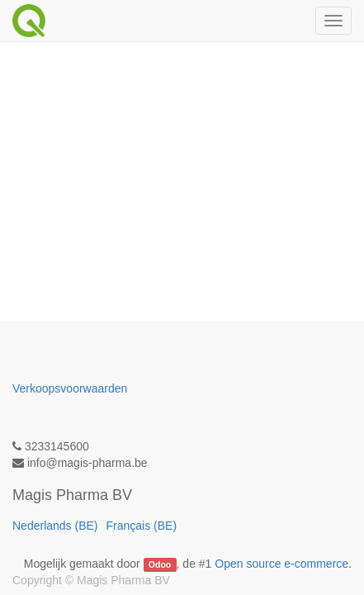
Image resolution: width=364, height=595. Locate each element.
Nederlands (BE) (55, 526)
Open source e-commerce (281, 564)
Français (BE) (142, 526)
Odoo (160, 564)
